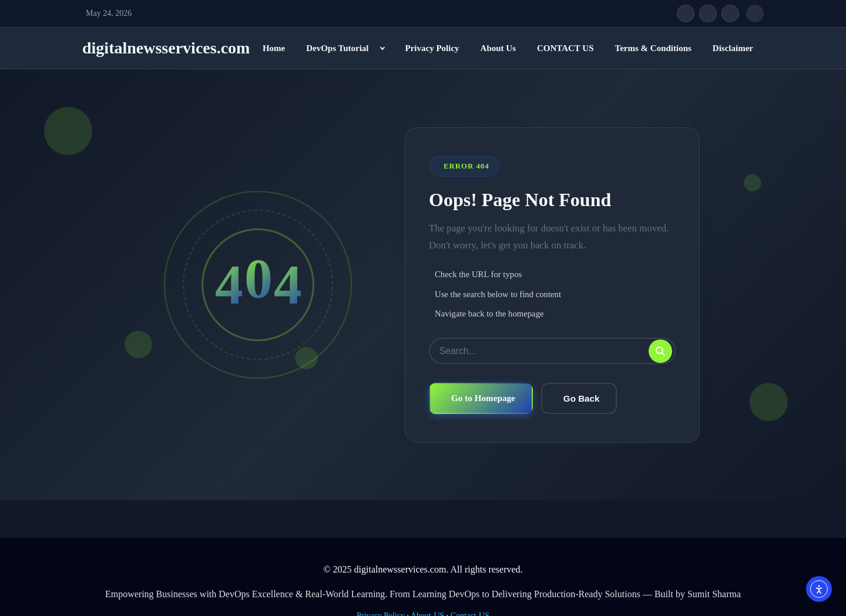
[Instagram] (730, 14)
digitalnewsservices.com (166, 48)
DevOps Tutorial (337, 48)
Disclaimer (733, 48)
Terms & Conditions (653, 48)
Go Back (582, 398)
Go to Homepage (483, 398)
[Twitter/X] (708, 14)
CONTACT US (565, 48)
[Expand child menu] (382, 48)
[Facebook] (686, 14)
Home (274, 48)
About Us (498, 48)
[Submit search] (660, 351)
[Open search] (755, 14)
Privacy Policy (432, 48)
